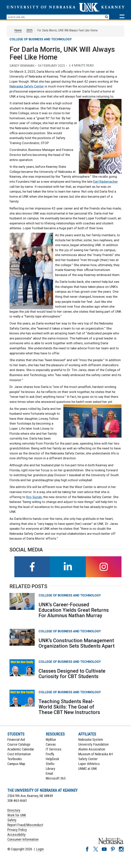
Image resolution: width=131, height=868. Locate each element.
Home (18, 30)
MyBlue (51, 739)
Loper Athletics (89, 764)
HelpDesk (52, 759)
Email (49, 773)
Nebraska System (91, 739)
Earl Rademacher (106, 182)
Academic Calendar (21, 749)
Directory (14, 810)
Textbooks (15, 759)
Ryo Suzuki (34, 497)
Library (50, 769)
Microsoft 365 (56, 778)
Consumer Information (23, 839)
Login (40, 849)
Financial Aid (16, 739)
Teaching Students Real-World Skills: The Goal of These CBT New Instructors (69, 707)
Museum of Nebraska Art (96, 754)
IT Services (54, 749)
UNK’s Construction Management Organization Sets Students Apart (77, 643)
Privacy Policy (17, 830)
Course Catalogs (19, 744)
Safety (12, 820)
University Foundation (94, 744)
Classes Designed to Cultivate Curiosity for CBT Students (72, 674)
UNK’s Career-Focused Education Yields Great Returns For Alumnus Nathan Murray (74, 610)
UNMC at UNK (88, 769)
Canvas (51, 744)
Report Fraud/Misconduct (25, 825)
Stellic (50, 764)
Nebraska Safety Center (27, 86)
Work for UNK (17, 815)
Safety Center (88, 759)
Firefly (50, 754)
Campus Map (16, 764)
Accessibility (16, 835)
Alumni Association (92, 749)
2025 (29, 30)
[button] (122, 17)
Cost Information (19, 754)
